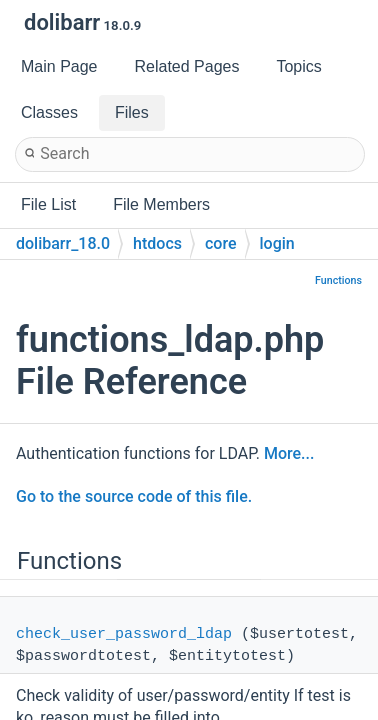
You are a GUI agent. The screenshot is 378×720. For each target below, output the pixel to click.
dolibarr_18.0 (63, 243)
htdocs (157, 243)
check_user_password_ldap (124, 634)
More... (289, 453)
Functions (338, 280)
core (221, 243)
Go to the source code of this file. (134, 496)
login (277, 243)
